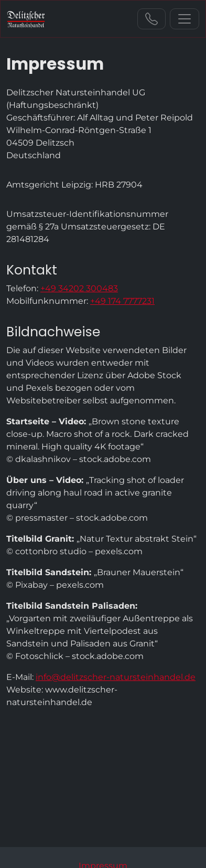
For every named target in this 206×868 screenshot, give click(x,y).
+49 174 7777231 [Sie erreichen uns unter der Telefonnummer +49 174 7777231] (122, 301)
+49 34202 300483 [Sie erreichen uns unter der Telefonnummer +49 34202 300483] (151, 19)
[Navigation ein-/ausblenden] (185, 19)
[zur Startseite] (26, 19)
